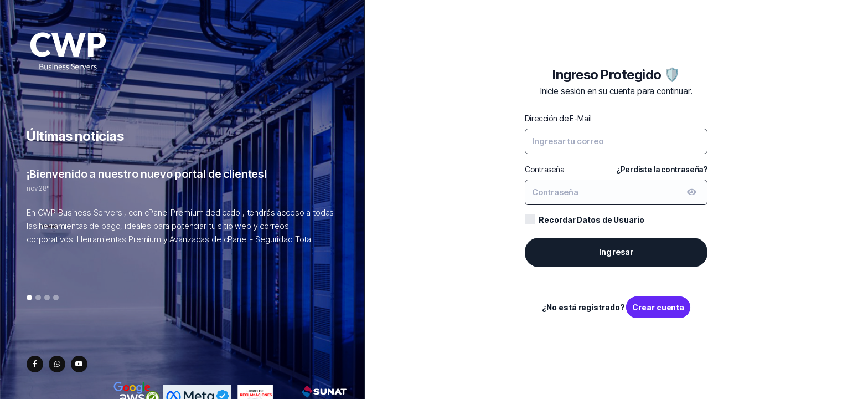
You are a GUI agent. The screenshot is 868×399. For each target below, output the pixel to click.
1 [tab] (30, 298)
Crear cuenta (658, 307)
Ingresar (616, 252)
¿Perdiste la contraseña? (662, 169)
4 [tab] (56, 298)
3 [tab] (47, 298)
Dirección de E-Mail (558, 118)
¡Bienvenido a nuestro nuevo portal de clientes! (147, 174)
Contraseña (545, 169)
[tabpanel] (182, 212)
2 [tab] (38, 298)
